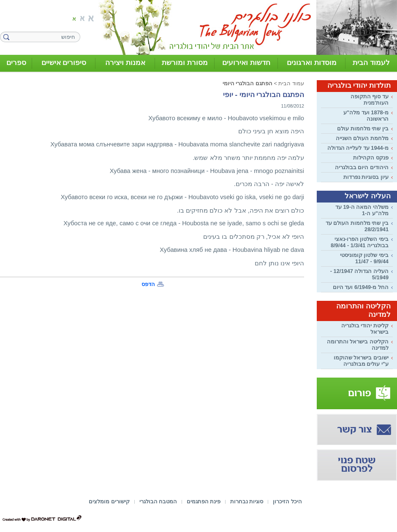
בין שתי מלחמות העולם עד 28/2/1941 (357, 226)
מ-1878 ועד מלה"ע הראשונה (366, 116)
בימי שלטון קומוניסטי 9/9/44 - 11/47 (364, 258)
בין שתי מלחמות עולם (363, 128)
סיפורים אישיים (64, 63)
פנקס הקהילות (371, 158)
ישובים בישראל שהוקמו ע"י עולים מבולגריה (361, 361)
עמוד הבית (291, 83)
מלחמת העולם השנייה (362, 138)
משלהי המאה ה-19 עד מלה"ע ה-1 (362, 210)
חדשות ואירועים (246, 63)
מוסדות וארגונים (312, 63)
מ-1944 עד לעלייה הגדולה (358, 148)
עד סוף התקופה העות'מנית (370, 100)
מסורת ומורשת (185, 63)
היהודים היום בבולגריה (362, 167)
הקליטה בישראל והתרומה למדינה (358, 345)
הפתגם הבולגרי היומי (247, 83)
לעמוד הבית (371, 63)
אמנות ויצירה (125, 63)
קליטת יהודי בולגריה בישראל (365, 329)
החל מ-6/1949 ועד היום (361, 287)
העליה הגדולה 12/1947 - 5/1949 (359, 274)
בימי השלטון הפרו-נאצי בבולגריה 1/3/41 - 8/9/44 (360, 242)
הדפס (148, 284)
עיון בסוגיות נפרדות (366, 177)
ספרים (16, 63)
